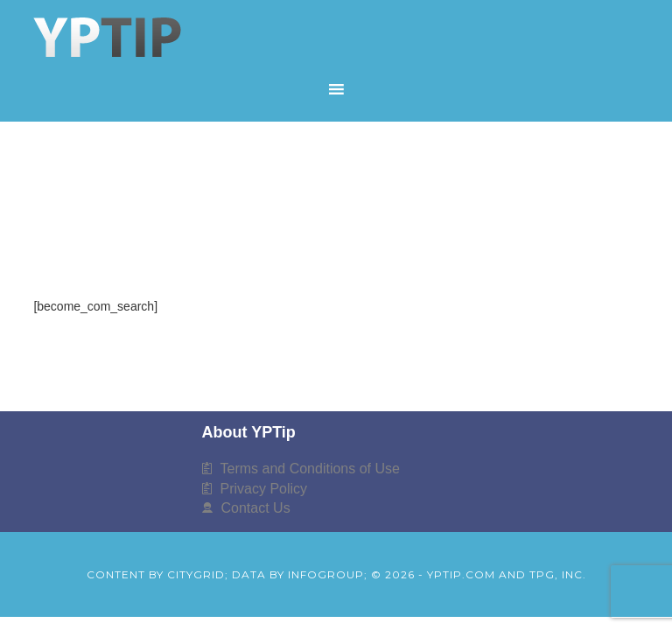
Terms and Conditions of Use (310, 469)
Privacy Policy (264, 489)
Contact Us (256, 508)
